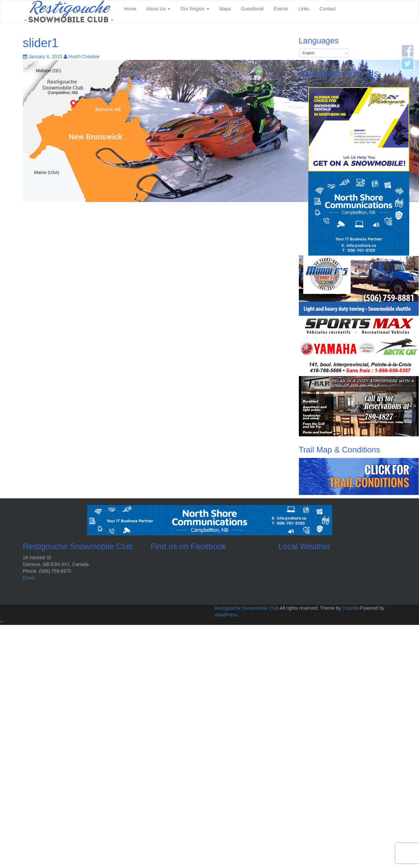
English (309, 53)
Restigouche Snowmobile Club (247, 608)
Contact (327, 9)
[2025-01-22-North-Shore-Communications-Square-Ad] (359, 213)
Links (304, 9)
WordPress (226, 615)
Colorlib (350, 608)
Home (130, 9)
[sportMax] (359, 346)
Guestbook (252, 9)
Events (281, 9)
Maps (225, 9)
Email (29, 578)
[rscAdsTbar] (359, 406)
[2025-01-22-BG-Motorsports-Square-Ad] (359, 129)
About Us (158, 9)
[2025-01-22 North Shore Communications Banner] (210, 520)
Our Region (195, 9)
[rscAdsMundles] (359, 286)
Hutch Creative (84, 57)
